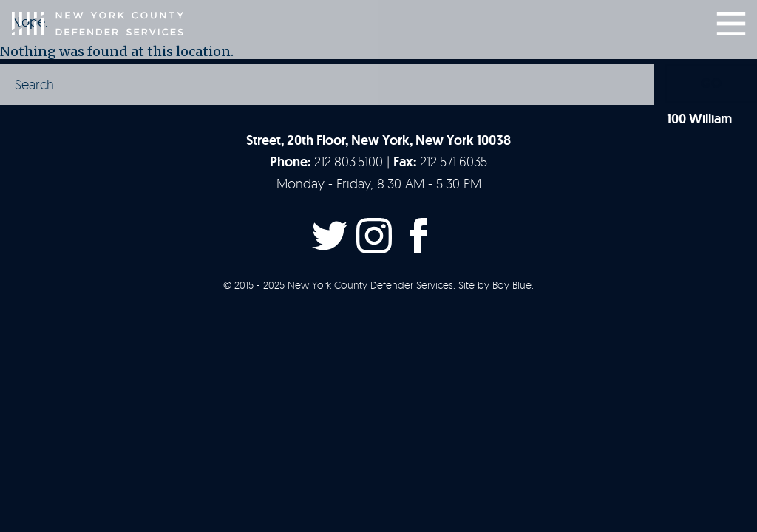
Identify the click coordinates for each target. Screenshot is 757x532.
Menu (731, 24)
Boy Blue (512, 285)
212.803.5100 (349, 161)
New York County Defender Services (98, 24)
